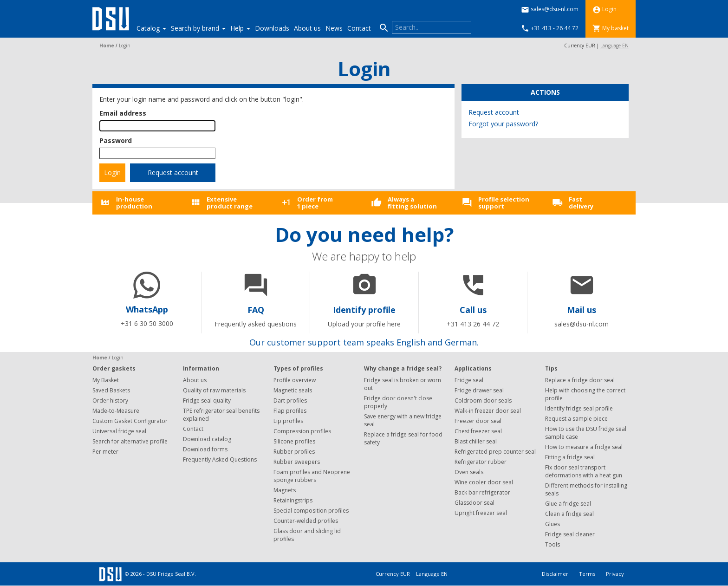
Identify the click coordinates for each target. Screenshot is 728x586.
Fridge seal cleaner (570, 534)
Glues (552, 524)
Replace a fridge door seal (580, 380)
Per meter (105, 452)
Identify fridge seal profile (579, 408)
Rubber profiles (294, 452)
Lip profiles (288, 421)
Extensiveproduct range (230, 202)
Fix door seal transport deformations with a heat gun (584, 471)
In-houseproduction (134, 202)
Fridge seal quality (207, 400)
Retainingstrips (293, 500)
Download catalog (207, 439)
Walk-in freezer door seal (488, 411)
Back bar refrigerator (482, 492)
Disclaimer (556, 574)
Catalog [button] (151, 28)
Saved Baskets (111, 390)
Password (116, 140)
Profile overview (295, 380)
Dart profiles (290, 400)
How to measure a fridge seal (584, 447)
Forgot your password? (503, 124)
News (334, 28)
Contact (359, 28)
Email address (123, 113)
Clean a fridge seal (569, 514)
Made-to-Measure (116, 411)
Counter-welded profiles (306, 521)
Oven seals (469, 472)
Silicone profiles (294, 441)
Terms (588, 574)
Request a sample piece (576, 419)
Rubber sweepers (297, 462)
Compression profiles (302, 431)
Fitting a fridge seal (570, 457)
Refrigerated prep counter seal (495, 452)
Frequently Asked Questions (220, 459)
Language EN (614, 46)
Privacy (615, 574)
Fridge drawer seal (479, 390)
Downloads (272, 28)
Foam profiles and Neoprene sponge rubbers (312, 476)
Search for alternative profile (130, 441)
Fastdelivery (581, 202)
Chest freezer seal (478, 431)
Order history (110, 400)
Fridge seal (469, 380)
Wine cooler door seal (484, 482)
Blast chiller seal (476, 441)
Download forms (205, 449)
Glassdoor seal (474, 503)
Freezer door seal (478, 421)
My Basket (106, 380)
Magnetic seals (293, 390)
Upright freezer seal (481, 513)
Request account (173, 173)
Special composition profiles (311, 511)
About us (307, 28)
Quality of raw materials (214, 390)
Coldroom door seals (483, 400)
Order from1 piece (315, 202)
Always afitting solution (412, 202)
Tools (552, 544)
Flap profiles (290, 411)
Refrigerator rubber (481, 462)
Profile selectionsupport (504, 202)
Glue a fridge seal (568, 504)
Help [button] (240, 28)
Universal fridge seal (119, 431)
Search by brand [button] (198, 28)
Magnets (285, 490)
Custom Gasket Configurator (130, 421)
